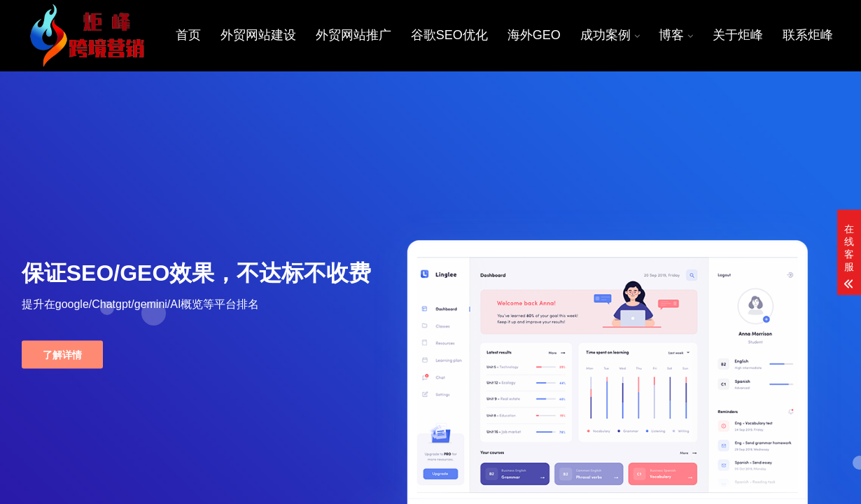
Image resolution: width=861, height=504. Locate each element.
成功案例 (606, 35)
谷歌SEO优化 (451, 35)
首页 (191, 35)
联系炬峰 (808, 35)
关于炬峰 (738, 35)
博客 (673, 35)
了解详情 (62, 354)
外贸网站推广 (356, 35)
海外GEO (535, 35)
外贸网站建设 (261, 35)
